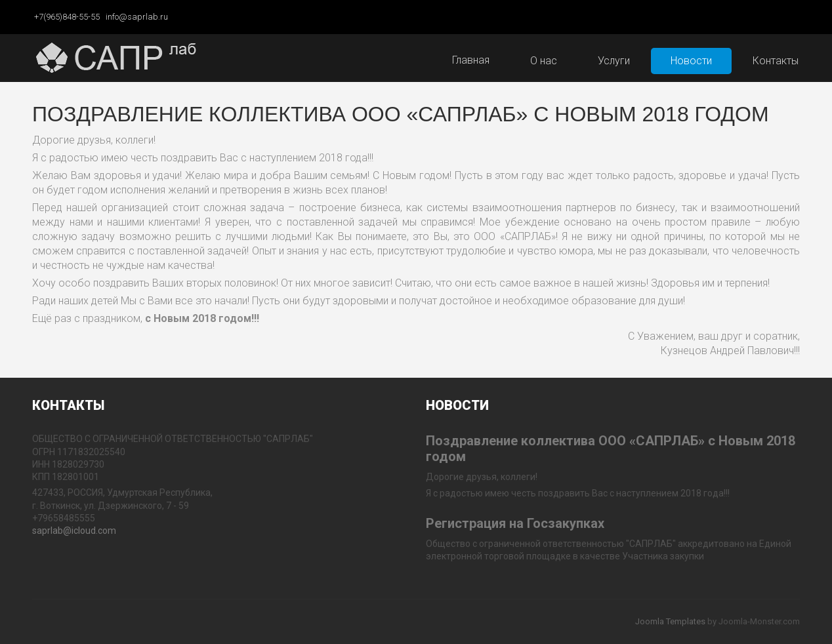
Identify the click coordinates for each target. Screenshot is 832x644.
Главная (471, 60)
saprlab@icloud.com (74, 531)
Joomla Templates (670, 621)
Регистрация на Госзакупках (515, 523)
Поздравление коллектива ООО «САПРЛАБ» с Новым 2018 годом (401, 114)
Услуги (614, 61)
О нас (544, 61)
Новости (691, 61)
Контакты (776, 61)
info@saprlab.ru (137, 17)
